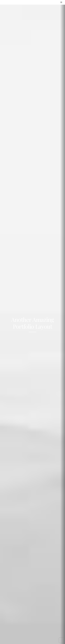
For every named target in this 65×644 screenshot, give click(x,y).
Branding (33, 320)
